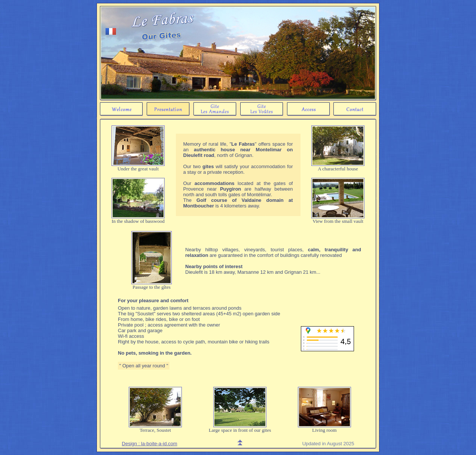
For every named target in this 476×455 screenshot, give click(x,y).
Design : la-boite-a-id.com (150, 444)
